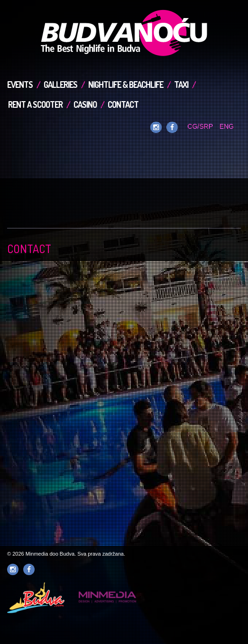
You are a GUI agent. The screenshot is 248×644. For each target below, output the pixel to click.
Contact (123, 104)
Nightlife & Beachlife (126, 85)
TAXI (181, 85)
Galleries (60, 85)
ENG (227, 126)
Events (20, 85)
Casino (85, 104)
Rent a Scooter (35, 104)
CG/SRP (200, 126)
